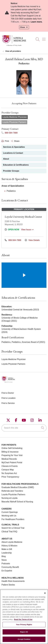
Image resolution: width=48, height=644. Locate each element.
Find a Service (8, 403)
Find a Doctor (8, 393)
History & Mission (9, 546)
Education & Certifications (16, 165)
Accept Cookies (24, 641)
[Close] (45, 595)
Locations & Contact (13, 153)
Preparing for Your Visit (12, 455)
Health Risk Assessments (13, 581)
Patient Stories (8, 585)
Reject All (24, 634)
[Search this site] (24, 428)
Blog (4, 556)
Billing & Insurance (10, 452)
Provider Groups (11, 171)
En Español (7, 571)
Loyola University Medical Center (23, 217)
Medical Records (9, 459)
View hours (27, 230)
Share (15, 141)
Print (5, 141)
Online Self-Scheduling (12, 448)
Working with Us (9, 516)
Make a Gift (7, 549)
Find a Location (9, 398)
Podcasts (6, 564)
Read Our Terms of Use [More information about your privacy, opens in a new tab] (23, 621)
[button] (44, 38)
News (4, 560)
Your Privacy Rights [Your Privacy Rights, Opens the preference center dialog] (24, 626)
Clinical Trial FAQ (9, 532)
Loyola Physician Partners (13, 494)
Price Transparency (10, 477)
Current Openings (10, 512)
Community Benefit (10, 567)
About (6, 159)
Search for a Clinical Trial (13, 528)
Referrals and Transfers (12, 491)
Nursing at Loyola (10, 498)
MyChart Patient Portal (12, 463)
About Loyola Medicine (12, 542)
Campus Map (8, 470)
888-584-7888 (10, 133)
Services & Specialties (14, 147)
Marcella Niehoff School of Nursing (17, 502)
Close (24, 27)
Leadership (7, 553)
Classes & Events (10, 466)
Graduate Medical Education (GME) (18, 487)
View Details (32, 240)
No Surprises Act (9, 473)
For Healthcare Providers (13, 519)
